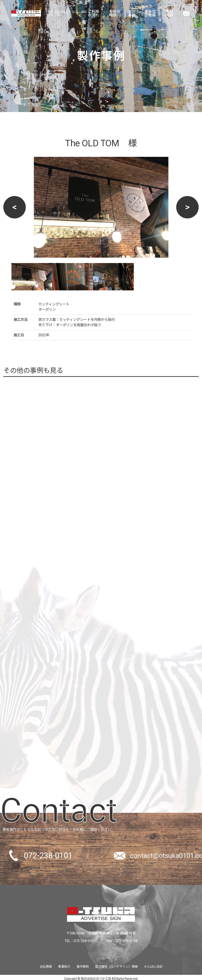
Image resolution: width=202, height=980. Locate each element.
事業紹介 (64, 967)
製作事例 (132, 13)
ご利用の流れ (93, 13)
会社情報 (169, 13)
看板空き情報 (150, 13)
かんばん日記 (153, 967)
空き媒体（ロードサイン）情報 (116, 967)
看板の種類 (115, 13)
